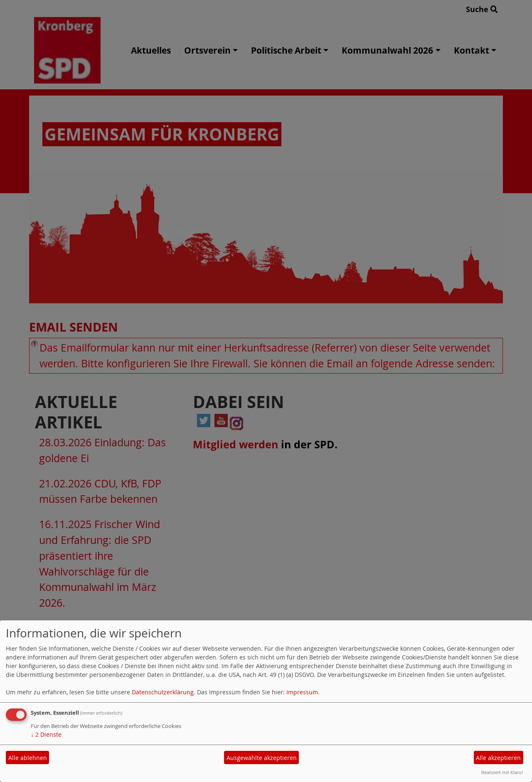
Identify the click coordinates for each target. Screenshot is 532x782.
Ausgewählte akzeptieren (262, 758)
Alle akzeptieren (498, 758)
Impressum (302, 692)
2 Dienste (46, 734)
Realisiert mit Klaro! (502, 772)
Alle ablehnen (28, 758)
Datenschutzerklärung (163, 692)
